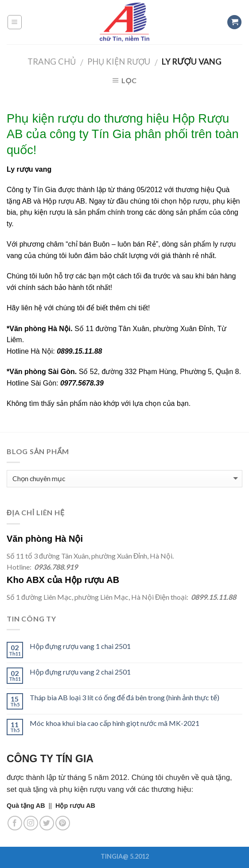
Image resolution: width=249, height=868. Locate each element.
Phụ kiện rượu (119, 62)
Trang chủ (52, 62)
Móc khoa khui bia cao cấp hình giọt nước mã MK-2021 (115, 723)
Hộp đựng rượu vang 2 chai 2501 (80, 672)
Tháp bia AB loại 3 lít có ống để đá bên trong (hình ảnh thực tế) (124, 697)
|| (31, 806)
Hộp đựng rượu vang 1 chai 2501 (80, 646)
